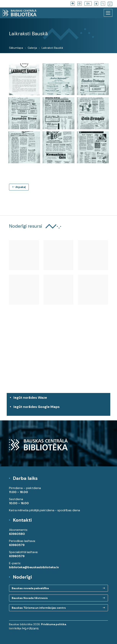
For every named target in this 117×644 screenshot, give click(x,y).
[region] (58, 358)
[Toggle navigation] (108, 13)
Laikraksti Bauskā (52, 48)
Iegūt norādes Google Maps (59, 409)
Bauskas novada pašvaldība (30, 588)
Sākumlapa (16, 48)
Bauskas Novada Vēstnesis (30, 598)
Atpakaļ (19, 187)
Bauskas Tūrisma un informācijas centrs (39, 608)
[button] (96, 4)
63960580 (17, 534)
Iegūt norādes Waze (30, 398)
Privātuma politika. (54, 624)
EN (88, 4)
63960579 (17, 545)
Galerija (32, 48)
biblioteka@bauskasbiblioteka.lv (34, 567)
